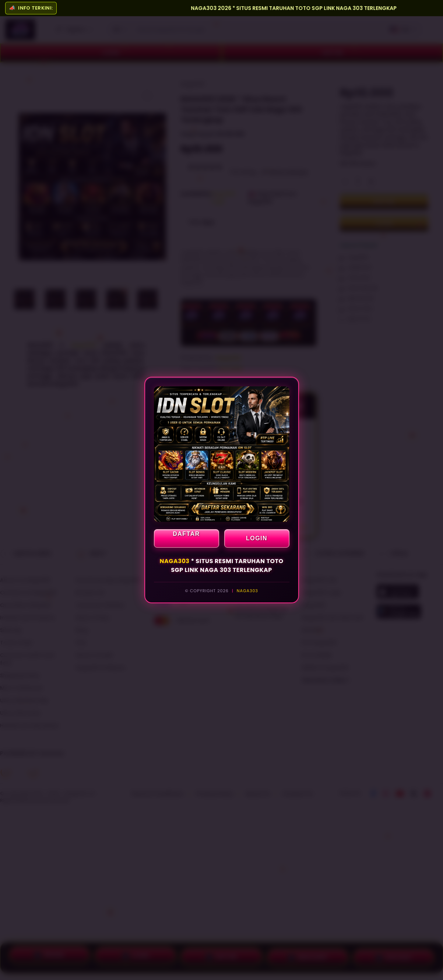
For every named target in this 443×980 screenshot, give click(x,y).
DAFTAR (186, 534)
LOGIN (257, 538)
